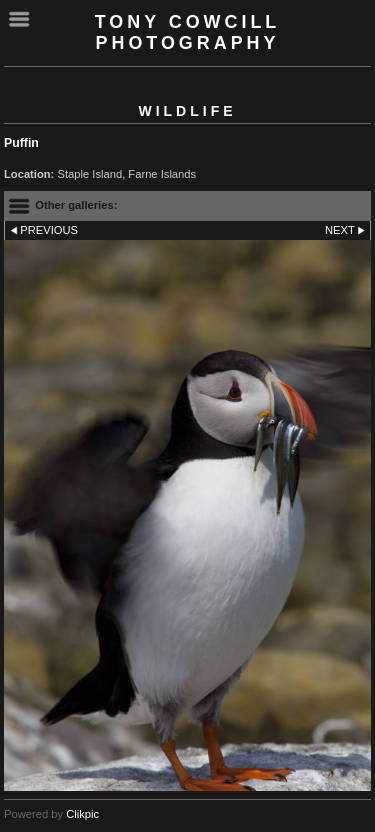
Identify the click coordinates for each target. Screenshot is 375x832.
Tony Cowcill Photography (188, 32)
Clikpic (82, 814)
